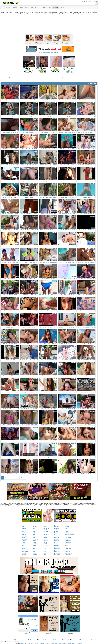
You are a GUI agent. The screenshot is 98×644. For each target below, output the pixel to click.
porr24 (45, 544)
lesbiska (45, 545)
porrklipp (35, 544)
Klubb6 (82, 77)
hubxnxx (24, 525)
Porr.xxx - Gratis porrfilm (49, 54)
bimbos (24, 544)
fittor (34, 528)
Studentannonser (29, 79)
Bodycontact (90, 77)
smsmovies (46, 534)
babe (23, 547)
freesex (35, 553)
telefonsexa (68, 542)
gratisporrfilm (47, 550)
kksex (45, 548)
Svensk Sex (58, 79)
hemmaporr (25, 553)
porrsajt (56, 544)
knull (23, 531)
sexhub (45, 542)
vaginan (35, 536)
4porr (34, 531)
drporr (45, 552)
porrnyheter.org (23, 643)
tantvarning (68, 555)
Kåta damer (88, 79)
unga (34, 538)
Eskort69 (17, 79)
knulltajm (46, 547)
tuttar (66, 528)
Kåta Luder (13, 79)
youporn (67, 545)
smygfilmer (46, 528)
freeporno (24, 541)
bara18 (24, 527)
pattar (67, 550)
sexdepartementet (70, 534)
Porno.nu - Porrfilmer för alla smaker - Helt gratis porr (49, 53)
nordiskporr (25, 536)
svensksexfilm (69, 553)
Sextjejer (73, 77)
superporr (46, 533)
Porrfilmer (63, 79)
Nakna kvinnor (22, 79)
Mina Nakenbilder (53, 77)
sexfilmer (46, 539)
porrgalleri (57, 528)
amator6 (56, 539)
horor (34, 525)
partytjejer (24, 534)
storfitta (45, 525)
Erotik (44, 79)
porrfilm (45, 527)
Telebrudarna (18, 77)
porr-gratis (46, 531)
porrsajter (57, 541)
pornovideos (57, 552)
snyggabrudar (25, 555)
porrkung (35, 542)
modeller (56, 527)
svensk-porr (36, 539)
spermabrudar (25, 552)
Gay (89, 2)
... (14, 478)
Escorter (35, 79)
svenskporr (24, 550)
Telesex (28, 77)
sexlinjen (67, 531)
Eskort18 (85, 77)
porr (55, 547)
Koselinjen (36, 77)
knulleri (24, 538)
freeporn (24, 542)
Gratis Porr (48, 79)
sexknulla (46, 538)
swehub (67, 527)
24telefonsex (68, 525)
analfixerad (68, 544)
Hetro (84, 2)
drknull (34, 530)
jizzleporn (24, 528)
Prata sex (32, 77)
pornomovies (68, 541)
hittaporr (67, 536)
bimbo (23, 545)
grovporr (35, 547)
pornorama (57, 555)
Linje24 (10, 77)
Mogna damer (82, 79)
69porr (34, 552)
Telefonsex (24, 77)
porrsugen (57, 525)
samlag (35, 541)
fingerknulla (57, 536)
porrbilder (57, 545)
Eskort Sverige (60, 77)
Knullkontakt (40, 79)
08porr (45, 553)
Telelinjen (13, 77)
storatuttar (68, 552)
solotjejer (67, 533)
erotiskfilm (57, 538)
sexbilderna (36, 527)
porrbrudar (57, 530)
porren (34, 545)
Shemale (94, 2)
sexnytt (45, 530)
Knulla (66, 79)
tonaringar (68, 530)
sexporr (45, 536)
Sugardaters (70, 79)
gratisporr (35, 533)
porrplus (45, 555)
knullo (23, 548)
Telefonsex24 (42, 77)
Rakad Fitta (53, 79)
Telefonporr (47, 77)
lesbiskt (56, 531)
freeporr (67, 539)
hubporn (35, 555)
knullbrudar (25, 539)
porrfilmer (46, 541)
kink (55, 542)
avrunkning (36, 550)
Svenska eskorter (67, 77)
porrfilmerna (68, 548)
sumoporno (68, 538)
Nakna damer (76, 79)
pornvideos (57, 548)
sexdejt (67, 547)
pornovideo (57, 553)
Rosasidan (78, 77)
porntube (57, 550)
